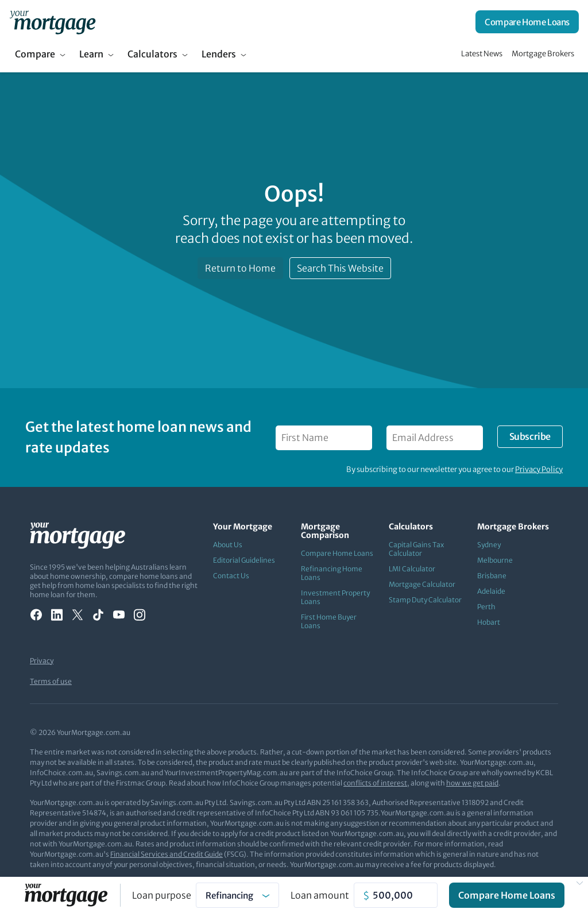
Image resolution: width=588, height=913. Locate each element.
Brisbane (492, 576)
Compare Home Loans (527, 22)
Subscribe (530, 436)
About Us (228, 545)
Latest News (482, 54)
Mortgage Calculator (422, 584)
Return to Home (240, 268)
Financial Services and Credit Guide (167, 854)
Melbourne (495, 560)
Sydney (489, 545)
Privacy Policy (539, 469)
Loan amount (320, 895)
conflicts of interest (375, 783)
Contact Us (231, 576)
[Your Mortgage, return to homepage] (53, 22)
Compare (35, 54)
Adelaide (491, 591)
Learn (91, 54)
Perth (486, 607)
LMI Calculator (412, 569)
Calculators (152, 54)
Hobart (489, 622)
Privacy (42, 661)
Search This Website (340, 268)
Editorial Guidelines (244, 560)
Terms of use (51, 681)
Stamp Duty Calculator (425, 600)
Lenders (219, 54)
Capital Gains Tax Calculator (416, 549)
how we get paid (472, 783)
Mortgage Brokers (543, 54)
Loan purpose (162, 895)
